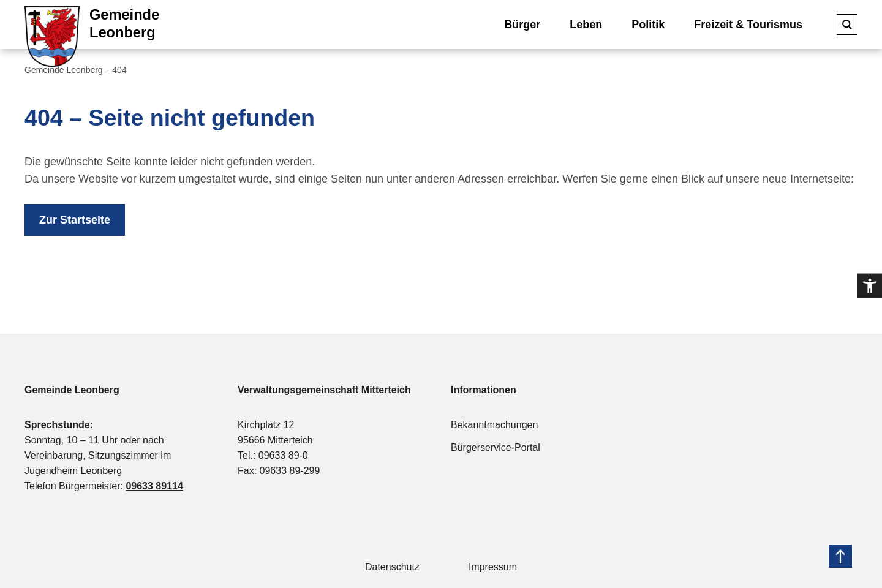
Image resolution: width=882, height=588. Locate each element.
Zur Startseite (75, 220)
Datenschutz (392, 567)
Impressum (493, 567)
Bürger (522, 24)
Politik (648, 24)
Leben (586, 24)
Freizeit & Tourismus (748, 24)
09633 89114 (154, 486)
